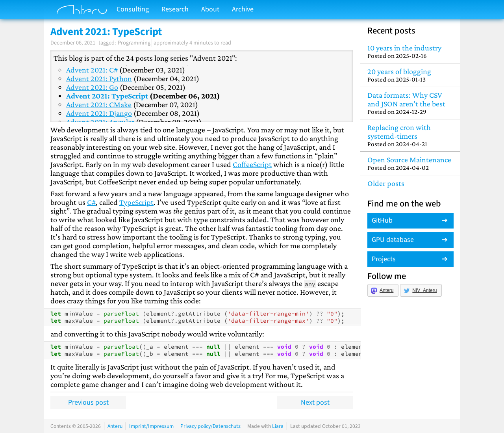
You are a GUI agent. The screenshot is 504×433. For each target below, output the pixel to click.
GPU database (393, 240)
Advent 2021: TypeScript (107, 96)
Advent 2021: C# (92, 70)
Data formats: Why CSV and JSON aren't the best (410, 103)
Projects (384, 259)
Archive (243, 9)
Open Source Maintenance (410, 163)
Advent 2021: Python (99, 78)
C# (91, 202)
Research (175, 9)
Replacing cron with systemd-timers (410, 135)
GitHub (382, 220)
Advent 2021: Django (99, 113)
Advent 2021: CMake (99, 104)
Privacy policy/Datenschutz (210, 426)
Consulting (133, 9)
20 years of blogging (410, 75)
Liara (278, 426)
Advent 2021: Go (92, 87)
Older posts (386, 183)
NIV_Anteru (424, 290)
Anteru (386, 290)
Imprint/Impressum (151, 426)
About (210, 9)
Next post (315, 402)
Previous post (88, 402)
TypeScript (136, 202)
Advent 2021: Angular (100, 122)
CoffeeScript (252, 164)
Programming (134, 43)
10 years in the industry (410, 51)
